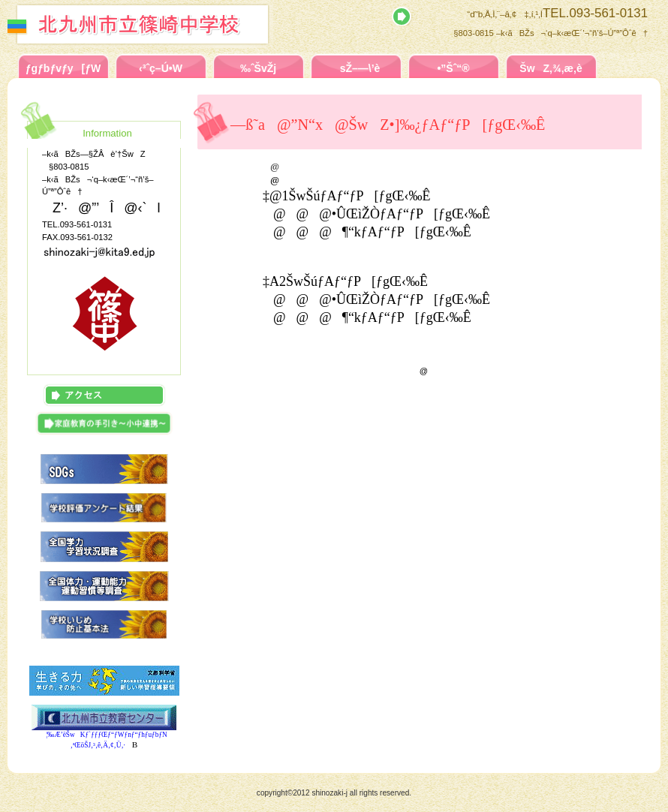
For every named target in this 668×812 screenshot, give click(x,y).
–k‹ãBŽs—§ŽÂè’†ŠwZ (171, 24)
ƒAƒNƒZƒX (104, 395)
